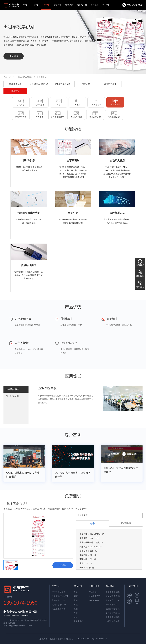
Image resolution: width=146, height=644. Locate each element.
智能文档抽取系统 (63, 84)
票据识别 (15, 91)
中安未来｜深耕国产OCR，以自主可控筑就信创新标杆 (114, 592)
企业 (76, 613)
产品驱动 (93, 592)
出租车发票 (42, 77)
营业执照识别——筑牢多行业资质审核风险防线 (114, 605)
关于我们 (106, 5)
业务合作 (69, 5)
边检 (76, 617)
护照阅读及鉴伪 (59, 592)
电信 (76, 600)
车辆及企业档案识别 (60, 600)
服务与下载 (82, 5)
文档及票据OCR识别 (60, 605)
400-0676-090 (135, 5)
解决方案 (58, 5)
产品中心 (46, 5)
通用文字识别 (110, 84)
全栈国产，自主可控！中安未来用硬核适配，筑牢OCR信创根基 (114, 600)
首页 (36, 5)
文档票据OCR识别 (24, 77)
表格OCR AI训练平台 (39, 84)
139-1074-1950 (20, 603)
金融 (76, 592)
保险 (76, 609)
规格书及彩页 (95, 596)
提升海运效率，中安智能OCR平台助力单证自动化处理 (114, 613)
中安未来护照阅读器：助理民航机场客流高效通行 (114, 617)
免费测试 (14, 56)
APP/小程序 (94, 600)
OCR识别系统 (15, 84)
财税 (76, 605)
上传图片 (63, 565)
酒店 (76, 596)
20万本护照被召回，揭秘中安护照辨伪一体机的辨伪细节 (114, 621)
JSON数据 (126, 523)
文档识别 (86, 84)
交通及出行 (79, 621)
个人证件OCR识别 (60, 596)
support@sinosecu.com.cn (21, 625)
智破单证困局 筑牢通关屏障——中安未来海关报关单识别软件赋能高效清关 (114, 596)
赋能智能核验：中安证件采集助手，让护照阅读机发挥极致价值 (114, 609)
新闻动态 (95, 5)
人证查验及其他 (59, 609)
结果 (92, 523)
